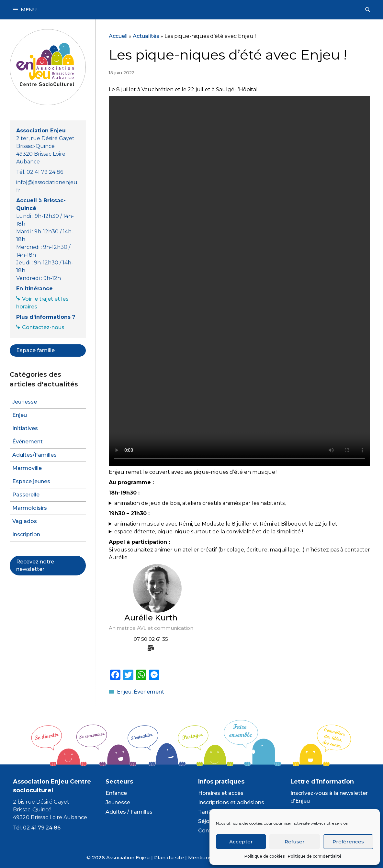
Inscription (26, 534)
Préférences (348, 842)
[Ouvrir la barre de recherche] (368, 10)
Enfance (116, 793)
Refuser (295, 842)
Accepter (241, 842)
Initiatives (25, 428)
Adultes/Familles (34, 455)
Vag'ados (25, 521)
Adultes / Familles (129, 812)
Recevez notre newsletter (35, 565)
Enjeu (124, 692)
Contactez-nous (43, 327)
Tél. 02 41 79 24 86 (37, 828)
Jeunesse (25, 402)
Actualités (146, 36)
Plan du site (169, 857)
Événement (149, 692)
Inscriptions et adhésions (231, 802)
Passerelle (26, 495)
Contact (209, 831)
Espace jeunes (31, 481)
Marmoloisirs (30, 508)
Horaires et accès (221, 793)
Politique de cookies (265, 856)
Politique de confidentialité (315, 856)
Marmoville (27, 468)
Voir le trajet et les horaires (42, 303)
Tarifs (206, 812)
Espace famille (35, 350)
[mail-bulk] (151, 648)
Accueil (118, 36)
